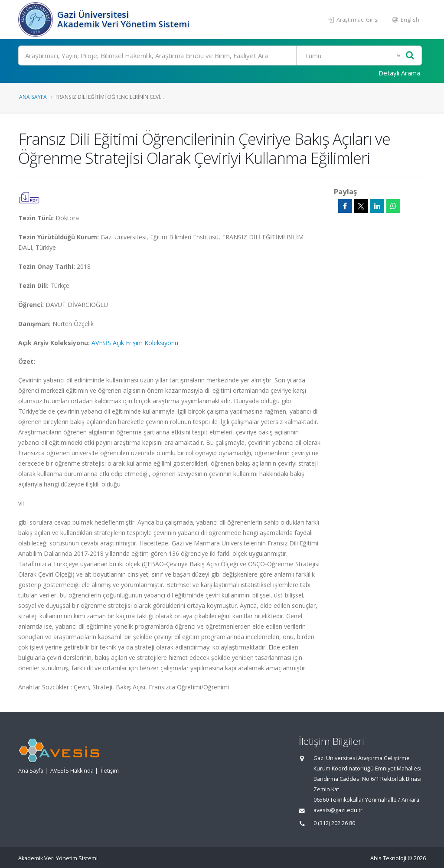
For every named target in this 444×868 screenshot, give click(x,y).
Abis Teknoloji (388, 858)
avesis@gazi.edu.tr (338, 810)
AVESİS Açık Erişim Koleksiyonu (135, 343)
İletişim (110, 771)
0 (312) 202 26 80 (334, 823)
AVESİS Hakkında (72, 771)
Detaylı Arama (399, 73)
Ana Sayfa (33, 97)
